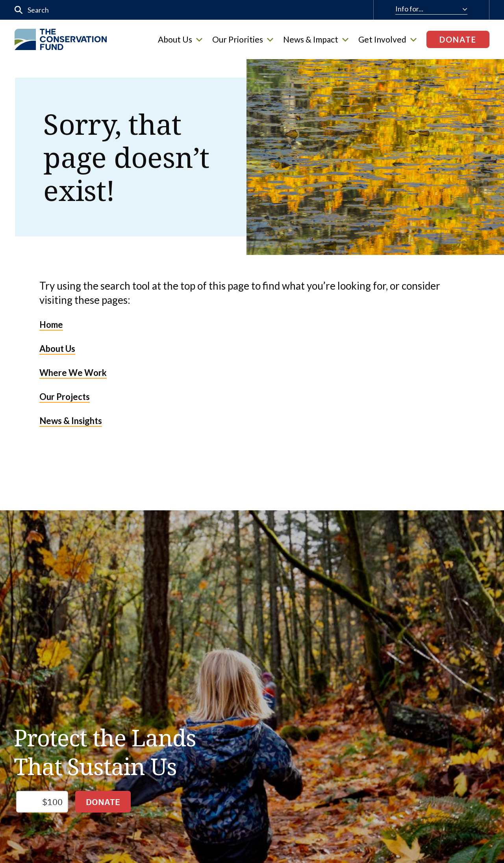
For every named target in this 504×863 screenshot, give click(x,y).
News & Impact (316, 39)
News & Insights (71, 421)
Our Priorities (243, 39)
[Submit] (19, 10)
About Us (180, 39)
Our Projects (65, 397)
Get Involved (387, 39)
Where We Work (73, 373)
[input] (158, 10)
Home (51, 325)
